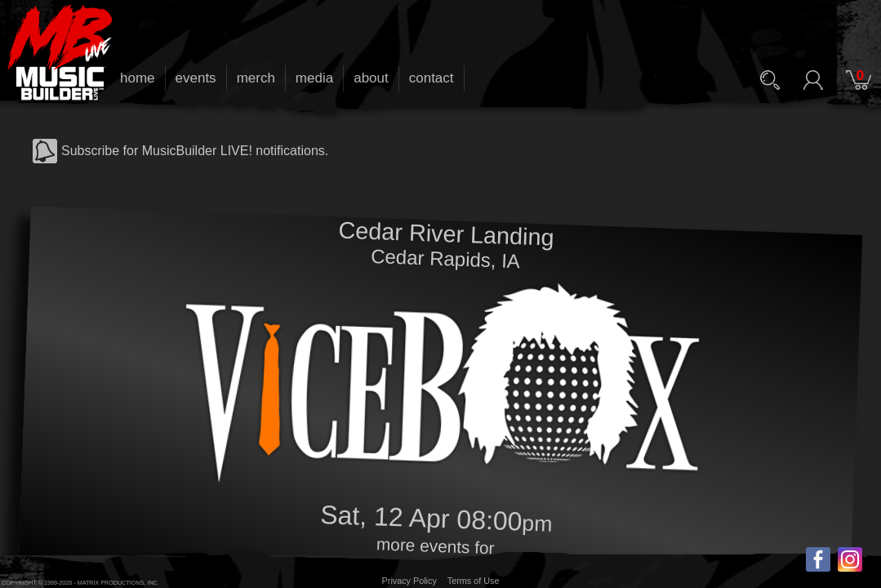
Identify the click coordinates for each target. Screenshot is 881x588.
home (138, 78)
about (371, 78)
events (196, 78)
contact (432, 78)
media (314, 78)
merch (256, 78)
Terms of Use (474, 581)
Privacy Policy (409, 581)
